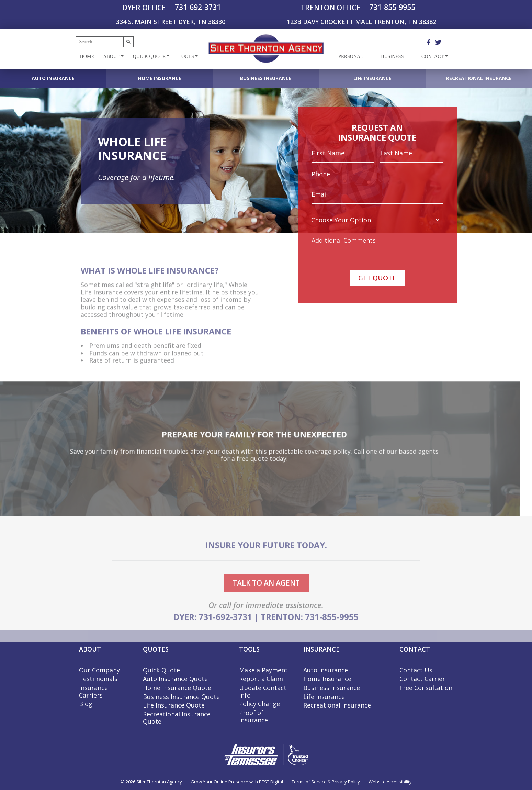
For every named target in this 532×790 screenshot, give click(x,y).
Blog (86, 704)
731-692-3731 (198, 7)
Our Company (99, 670)
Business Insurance (266, 78)
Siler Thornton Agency (159, 782)
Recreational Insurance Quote (177, 718)
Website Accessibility (390, 782)
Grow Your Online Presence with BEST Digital (237, 782)
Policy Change (259, 704)
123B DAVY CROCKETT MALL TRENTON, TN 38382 (361, 22)
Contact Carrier (422, 679)
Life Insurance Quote (174, 705)
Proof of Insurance (253, 716)
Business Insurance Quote (181, 697)
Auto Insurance (53, 78)
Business (392, 57)
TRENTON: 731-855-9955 (310, 628)
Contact (433, 57)
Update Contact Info (263, 691)
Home (87, 57)
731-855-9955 (392, 7)
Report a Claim (261, 679)
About (111, 57)
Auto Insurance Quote (175, 679)
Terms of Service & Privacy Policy (326, 782)
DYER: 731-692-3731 (213, 628)
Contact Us (416, 670)
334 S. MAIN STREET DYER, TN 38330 (171, 22)
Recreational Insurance (479, 78)
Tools (186, 57)
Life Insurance (372, 78)
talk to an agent (266, 594)
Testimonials (98, 679)
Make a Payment (263, 670)
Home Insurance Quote (177, 688)
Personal (351, 57)
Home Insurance (160, 78)
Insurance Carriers (93, 691)
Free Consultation (426, 688)
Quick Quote (149, 57)
